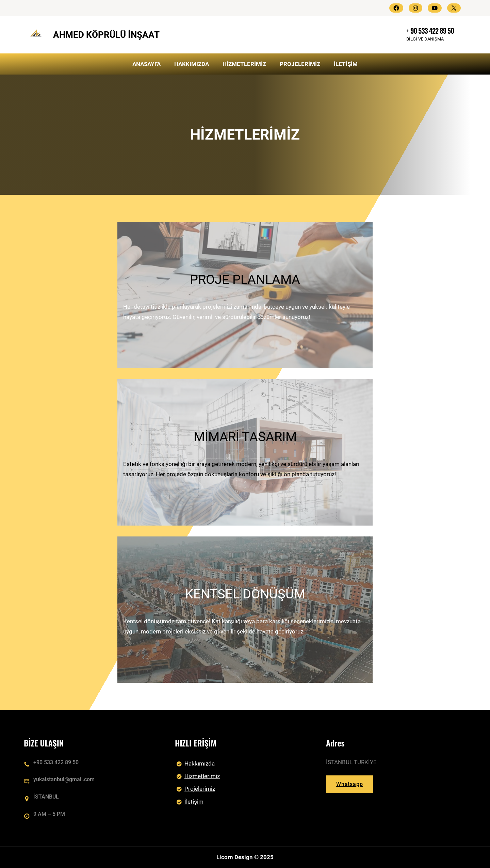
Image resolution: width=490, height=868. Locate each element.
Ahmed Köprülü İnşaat (106, 35)
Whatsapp (349, 784)
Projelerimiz (200, 789)
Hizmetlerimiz (202, 776)
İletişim (194, 802)
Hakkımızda (200, 763)
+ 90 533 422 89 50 (430, 31)
